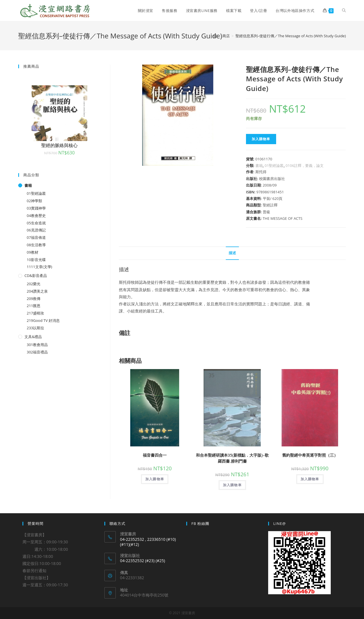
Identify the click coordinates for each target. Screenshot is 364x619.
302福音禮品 (37, 352)
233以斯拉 (35, 328)
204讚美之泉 (37, 291)
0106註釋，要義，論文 (305, 165)
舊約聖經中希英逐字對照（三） (310, 455)
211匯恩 (34, 306)
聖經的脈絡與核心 (59, 145)
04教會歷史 (36, 216)
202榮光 (34, 284)
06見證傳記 (36, 230)
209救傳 (34, 299)
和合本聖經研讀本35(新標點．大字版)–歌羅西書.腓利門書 (232, 458)
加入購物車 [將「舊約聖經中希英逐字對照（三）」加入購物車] (310, 479)
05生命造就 (36, 223)
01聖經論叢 (274, 165)
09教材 (33, 252)
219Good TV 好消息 (43, 320)
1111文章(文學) (39, 267)
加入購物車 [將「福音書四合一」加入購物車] (155, 479)
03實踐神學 (36, 208)
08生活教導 (36, 245)
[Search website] (344, 11)
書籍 (259, 165)
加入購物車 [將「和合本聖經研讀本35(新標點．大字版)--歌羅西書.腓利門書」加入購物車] (232, 485)
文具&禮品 (33, 337)
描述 (232, 253)
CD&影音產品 (36, 276)
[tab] (232, 253)
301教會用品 (37, 345)
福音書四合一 (155, 455)
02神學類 (34, 201)
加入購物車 (261, 139)
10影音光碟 (36, 260)
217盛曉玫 (35, 313)
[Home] (215, 36)
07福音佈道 (36, 237)
